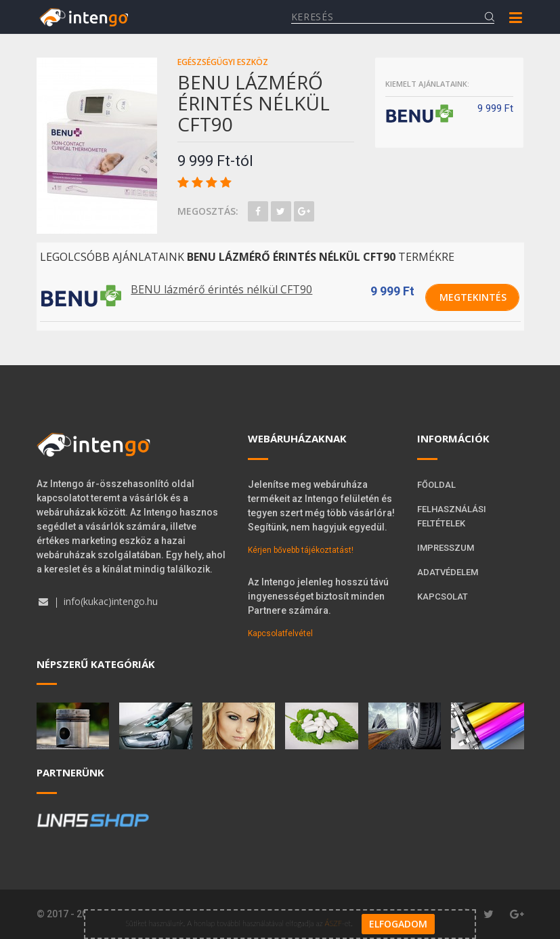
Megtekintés (473, 297)
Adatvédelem (448, 572)
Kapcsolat (443, 597)
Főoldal (436, 485)
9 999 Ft (392, 291)
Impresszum (446, 548)
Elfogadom (398, 923)
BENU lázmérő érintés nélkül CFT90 (221, 289)
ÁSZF (333, 922)
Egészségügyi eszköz (223, 62)
